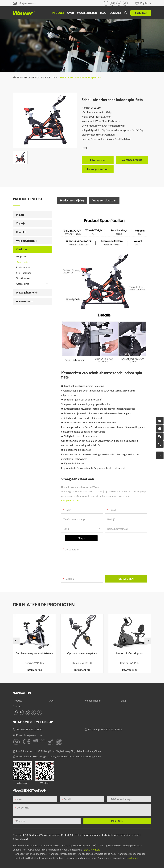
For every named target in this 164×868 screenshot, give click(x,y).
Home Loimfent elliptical (130, 653)
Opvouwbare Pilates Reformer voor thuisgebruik (55, 849)
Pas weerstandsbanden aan (81, 858)
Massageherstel (27, 292)
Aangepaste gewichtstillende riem (97, 854)
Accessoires (32, 284)
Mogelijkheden (87, 13)
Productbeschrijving (72, 200)
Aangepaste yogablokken (63, 854)
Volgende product (132, 160)
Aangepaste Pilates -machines (30, 854)
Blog (103, 13)
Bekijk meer (92, 849)
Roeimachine (23, 267)
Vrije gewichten (27, 241)
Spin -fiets (52, 77)
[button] (16, 641)
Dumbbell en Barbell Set (27, 858)
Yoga (20, 223)
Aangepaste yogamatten (111, 858)
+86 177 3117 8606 (112, 729)
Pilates (22, 215)
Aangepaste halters (53, 858)
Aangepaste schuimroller (131, 854)
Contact (115, 13)
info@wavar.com (27, 3)
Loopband (22, 256)
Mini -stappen (24, 273)
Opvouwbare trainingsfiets (82, 653)
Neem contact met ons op (33, 722)
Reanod (135, 835)
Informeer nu (34, 670)
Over (71, 13)
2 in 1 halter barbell (50, 845)
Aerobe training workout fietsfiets (34, 653)
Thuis (20, 77)
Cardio (40, 77)
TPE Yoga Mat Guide (110, 845)
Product (58, 13)
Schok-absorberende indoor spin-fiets (81, 77)
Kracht (22, 232)
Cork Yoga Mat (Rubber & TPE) (80, 845)
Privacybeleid (20, 839)
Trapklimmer (23, 278)
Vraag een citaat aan (104, 200)
